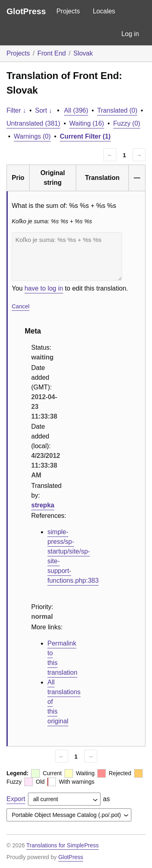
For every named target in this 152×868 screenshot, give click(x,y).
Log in (130, 34)
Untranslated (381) (33, 123)
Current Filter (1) (85, 136)
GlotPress (26, 11)
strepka (43, 505)
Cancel (21, 306)
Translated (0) (117, 110)
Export (16, 799)
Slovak (83, 53)
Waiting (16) (87, 123)
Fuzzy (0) (127, 123)
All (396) (76, 110)
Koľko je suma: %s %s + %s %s (67, 257)
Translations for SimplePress (62, 845)
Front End (51, 53)
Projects (68, 11)
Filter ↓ (16, 110)
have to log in (44, 288)
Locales (104, 11)
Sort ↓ (44, 110)
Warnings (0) (32, 136)
